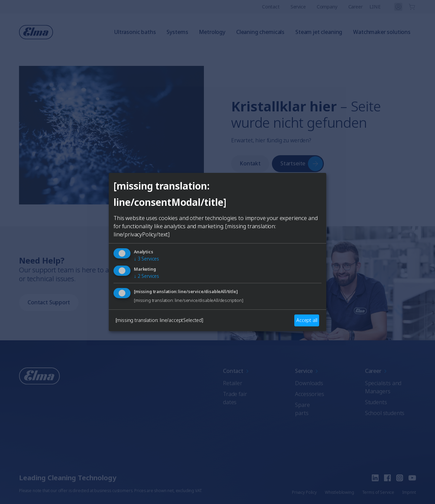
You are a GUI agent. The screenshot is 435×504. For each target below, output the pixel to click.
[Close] (138, 201)
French (226, 280)
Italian (259, 280)
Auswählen (217, 305)
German (191, 280)
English (155, 280)
